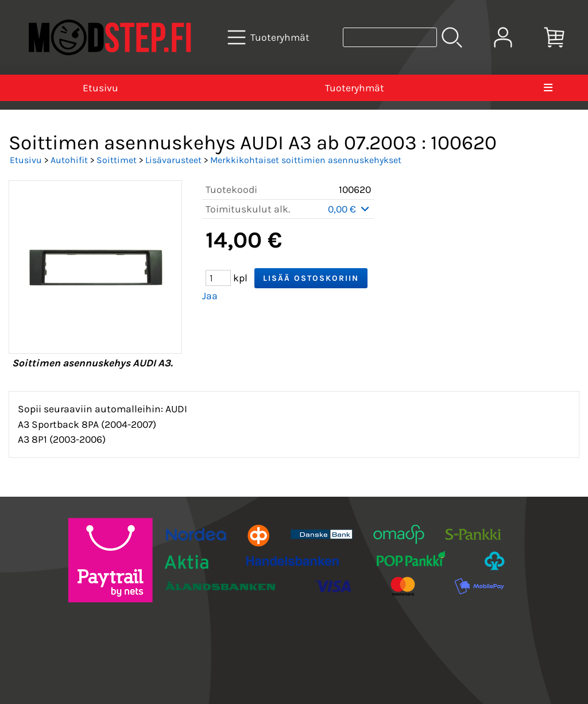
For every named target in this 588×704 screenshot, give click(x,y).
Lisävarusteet (173, 160)
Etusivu (100, 88)
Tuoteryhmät (355, 88)
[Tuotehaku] (390, 37)
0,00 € (349, 209)
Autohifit (69, 160)
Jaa (210, 296)
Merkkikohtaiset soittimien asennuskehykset (306, 160)
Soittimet (117, 160)
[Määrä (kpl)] (218, 278)
